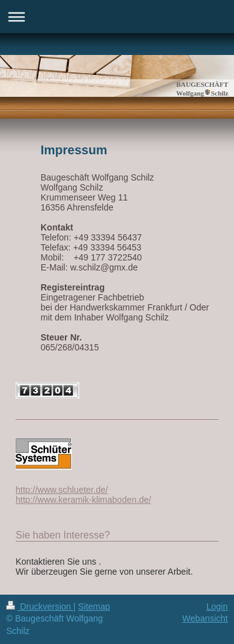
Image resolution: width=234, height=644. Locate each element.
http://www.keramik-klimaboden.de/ (83, 500)
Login (217, 607)
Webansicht (205, 618)
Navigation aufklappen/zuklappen (117, 17)
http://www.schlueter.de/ (62, 490)
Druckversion (40, 607)
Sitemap (94, 607)
